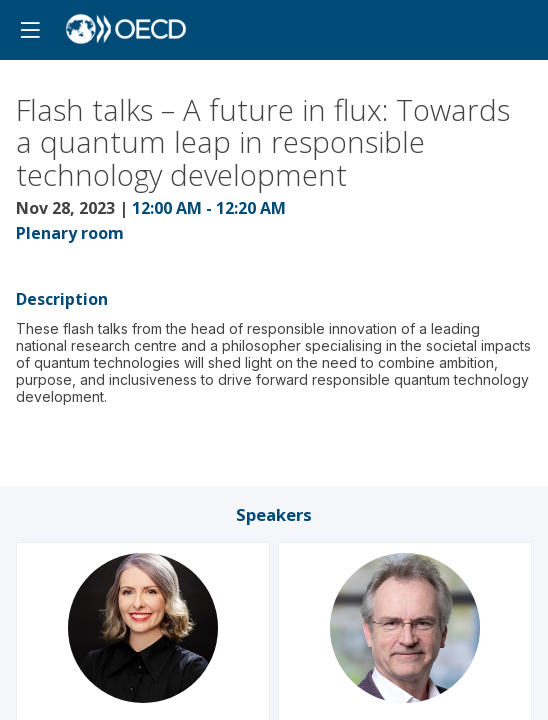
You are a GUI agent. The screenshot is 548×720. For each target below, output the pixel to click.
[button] (30, 30)
